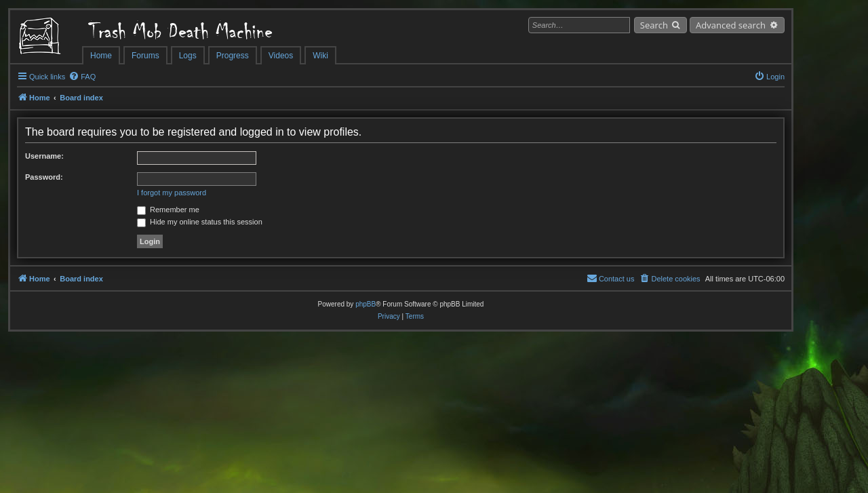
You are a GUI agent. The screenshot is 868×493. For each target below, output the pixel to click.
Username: (44, 156)
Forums (145, 56)
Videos (281, 56)
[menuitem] (82, 77)
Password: (44, 177)
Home (101, 56)
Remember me (168, 210)
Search (654, 25)
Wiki (320, 56)
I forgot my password (172, 193)
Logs (188, 56)
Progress (233, 56)
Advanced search (731, 25)
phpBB (366, 304)
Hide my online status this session (200, 222)
